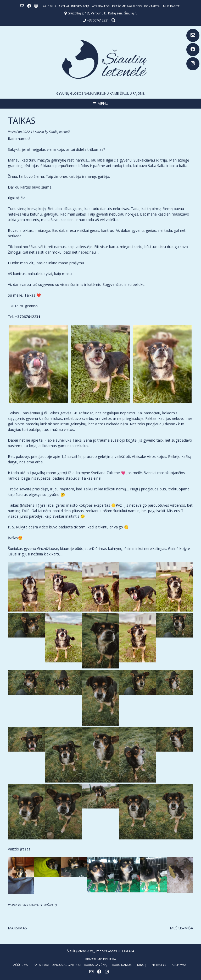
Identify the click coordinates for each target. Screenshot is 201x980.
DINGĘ (142, 965)
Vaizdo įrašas (19, 849)
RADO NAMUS (122, 965)
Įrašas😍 (15, 538)
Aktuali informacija (74, 6)
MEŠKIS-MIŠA (182, 928)
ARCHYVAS (179, 965)
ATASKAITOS (101, 6)
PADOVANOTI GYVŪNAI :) (39, 905)
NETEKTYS (159, 965)
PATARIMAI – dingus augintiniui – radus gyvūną (70, 965)
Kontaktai (152, 6)
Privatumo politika (101, 959)
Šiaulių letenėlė (59, 132)
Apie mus (49, 6)
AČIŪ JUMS (21, 965)
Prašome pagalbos (127, 6)
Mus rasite (171, 6)
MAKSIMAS (17, 928)
